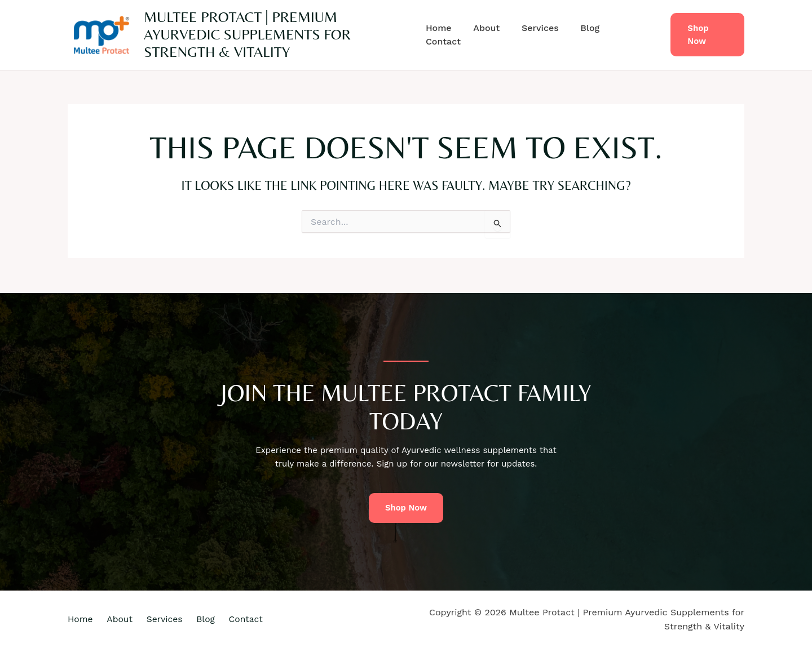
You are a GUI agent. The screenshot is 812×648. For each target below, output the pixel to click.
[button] (706, 35)
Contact (630, 35)
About (490, 35)
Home (445, 35)
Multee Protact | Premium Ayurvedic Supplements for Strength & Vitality (247, 34)
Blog (585, 35)
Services (540, 35)
